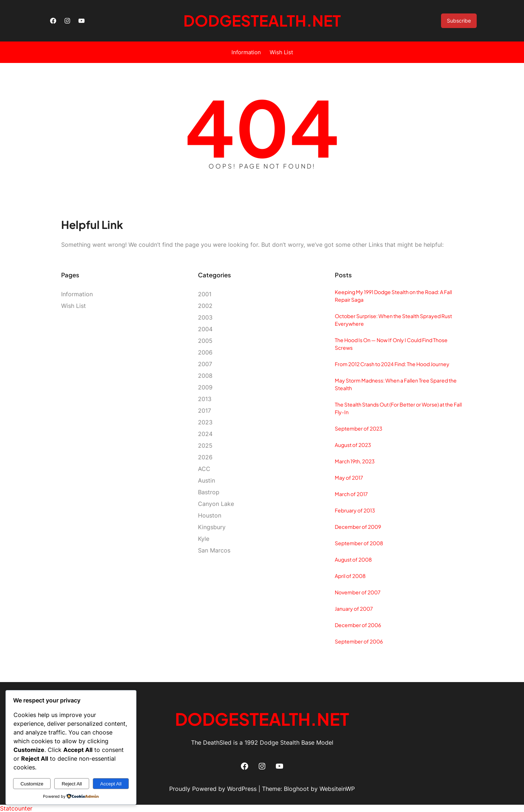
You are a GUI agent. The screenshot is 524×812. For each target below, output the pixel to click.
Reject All (72, 784)
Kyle (204, 539)
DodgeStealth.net (262, 20)
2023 (205, 422)
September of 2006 (359, 641)
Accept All (111, 784)
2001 (205, 294)
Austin (207, 480)
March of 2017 (351, 494)
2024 (205, 434)
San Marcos (214, 550)
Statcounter (16, 808)
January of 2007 (354, 609)
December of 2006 (358, 625)
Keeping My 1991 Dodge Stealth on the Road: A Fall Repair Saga (393, 296)
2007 (205, 364)
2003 (205, 317)
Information (246, 52)
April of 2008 (350, 576)
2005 (205, 341)
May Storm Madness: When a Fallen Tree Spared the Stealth (396, 384)
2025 (205, 445)
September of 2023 (359, 428)
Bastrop (209, 492)
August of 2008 (353, 559)
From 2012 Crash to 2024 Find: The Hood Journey (392, 364)
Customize (32, 784)
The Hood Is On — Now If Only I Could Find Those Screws (391, 344)
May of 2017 (349, 478)
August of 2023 (353, 445)
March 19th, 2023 (355, 461)
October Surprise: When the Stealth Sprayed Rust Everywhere (393, 320)
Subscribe (459, 21)
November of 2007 (358, 592)
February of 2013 (355, 510)
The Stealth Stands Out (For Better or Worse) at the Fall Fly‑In (398, 408)
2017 (205, 411)
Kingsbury (212, 527)
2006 (205, 352)
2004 (205, 329)
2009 (205, 387)
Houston (210, 515)
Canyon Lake (216, 504)
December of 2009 (358, 527)
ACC (204, 469)
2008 (205, 376)
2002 (205, 306)
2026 (205, 457)
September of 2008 (359, 543)
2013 (205, 399)
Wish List (281, 52)
